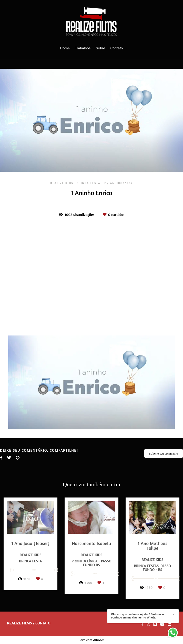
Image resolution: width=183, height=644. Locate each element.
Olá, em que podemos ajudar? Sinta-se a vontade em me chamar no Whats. (137, 616)
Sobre (100, 48)
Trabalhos (83, 48)
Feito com (91, 640)
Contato (117, 48)
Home (65, 48)
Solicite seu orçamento (164, 453)
